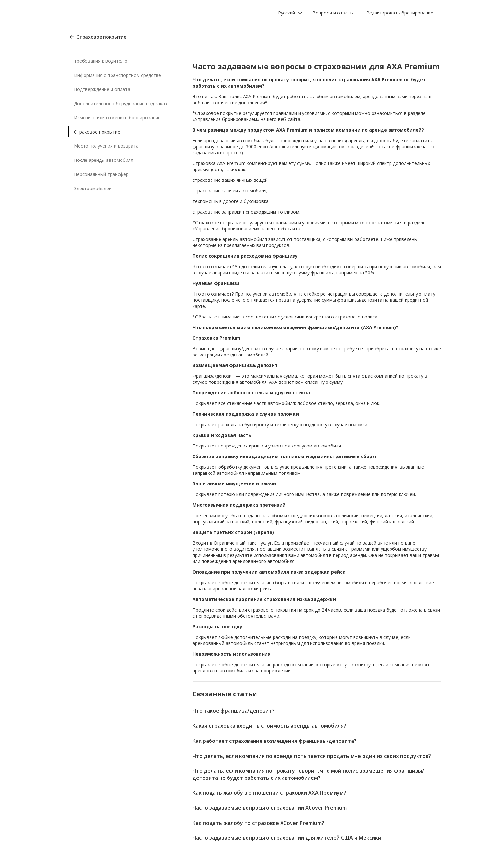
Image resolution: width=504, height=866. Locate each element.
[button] (290, 13)
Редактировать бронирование (400, 13)
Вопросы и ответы (333, 13)
